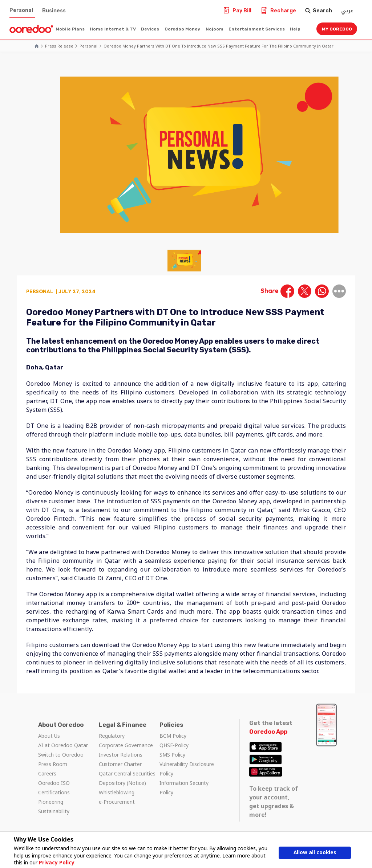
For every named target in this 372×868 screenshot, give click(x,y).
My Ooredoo (337, 29)
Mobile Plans (70, 29)
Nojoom (215, 29)
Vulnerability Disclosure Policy (187, 769)
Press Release (59, 46)
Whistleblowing (117, 792)
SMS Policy (172, 755)
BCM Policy (173, 736)
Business (54, 11)
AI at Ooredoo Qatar (63, 745)
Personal (21, 10)
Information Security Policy (184, 788)
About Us (49, 736)
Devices (150, 29)
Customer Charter (120, 764)
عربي (347, 11)
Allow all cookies (315, 853)
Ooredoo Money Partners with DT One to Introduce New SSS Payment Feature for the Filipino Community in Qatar (219, 46)
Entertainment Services (257, 29)
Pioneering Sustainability (54, 806)
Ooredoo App (268, 732)
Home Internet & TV (113, 29)
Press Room (53, 764)
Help (295, 29)
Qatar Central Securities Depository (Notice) (127, 778)
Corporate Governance (126, 745)
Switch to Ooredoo (61, 755)
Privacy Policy (56, 862)
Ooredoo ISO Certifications (54, 788)
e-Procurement (117, 802)
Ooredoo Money (182, 29)
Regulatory (112, 736)
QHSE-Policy (174, 745)
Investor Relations (121, 755)
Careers (47, 773)
